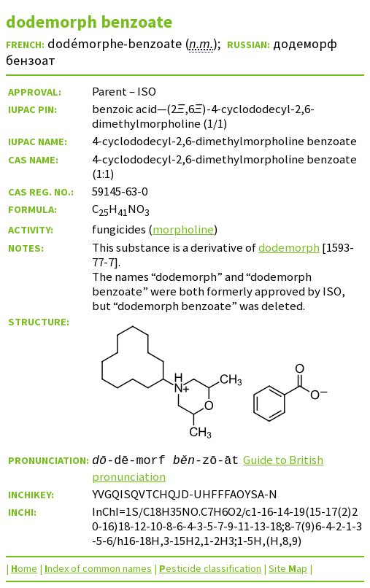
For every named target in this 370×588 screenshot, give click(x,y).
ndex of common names (98, 568)
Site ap (288, 568)
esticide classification (210, 568)
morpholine (183, 229)
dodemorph (289, 247)
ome (24, 568)
